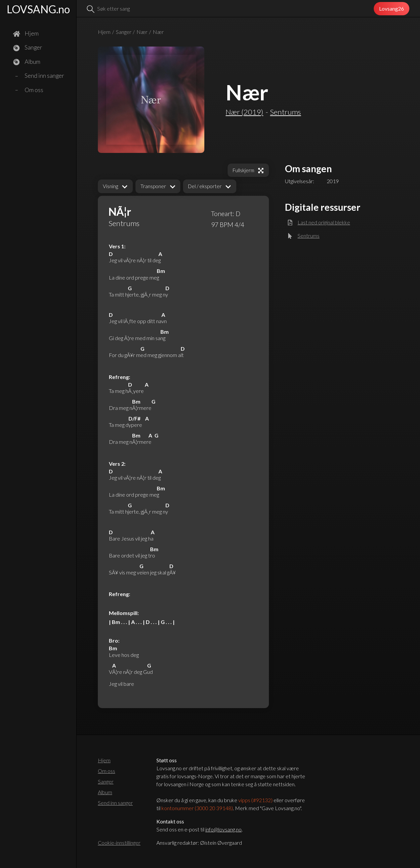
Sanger (124, 32)
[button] (115, 186)
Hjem (104, 32)
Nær (142, 32)
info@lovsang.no (223, 829)
